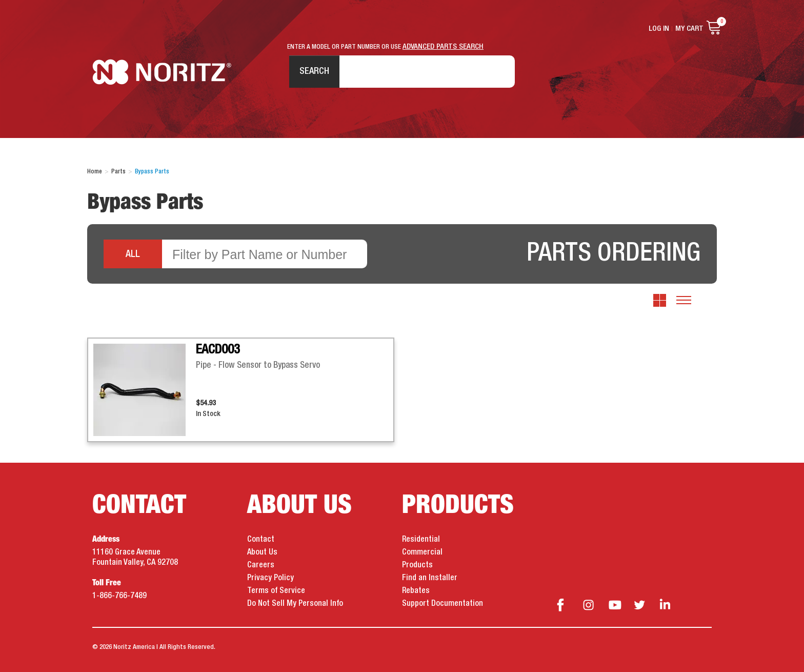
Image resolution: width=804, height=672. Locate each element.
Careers (261, 565)
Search (314, 71)
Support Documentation (443, 604)
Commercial (422, 552)
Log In (659, 29)
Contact (261, 540)
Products (417, 565)
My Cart (689, 29)
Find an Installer (430, 578)
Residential (421, 540)
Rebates (416, 591)
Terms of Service (276, 591)
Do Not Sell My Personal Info (295, 604)
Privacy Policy (270, 578)
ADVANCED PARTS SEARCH (443, 47)
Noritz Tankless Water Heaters (162, 72)
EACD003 (218, 350)
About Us (262, 552)
